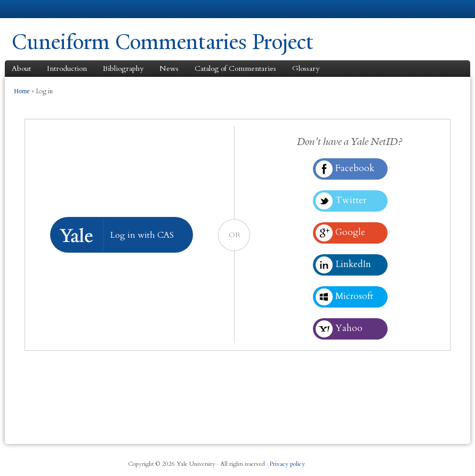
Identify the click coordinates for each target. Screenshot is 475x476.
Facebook (367, 460)
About (21, 68)
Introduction (67, 68)
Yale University (42, 9)
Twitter (389, 460)
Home (22, 91)
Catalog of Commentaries (235, 68)
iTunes (411, 460)
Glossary (306, 68)
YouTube (433, 460)
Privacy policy (287, 464)
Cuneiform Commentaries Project (163, 42)
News (169, 68)
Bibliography (123, 68)
